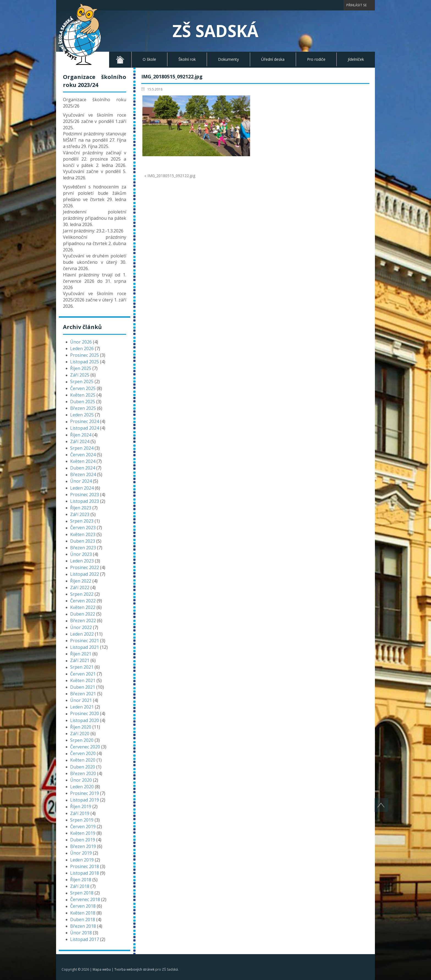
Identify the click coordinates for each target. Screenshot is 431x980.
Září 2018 (80, 886)
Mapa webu (102, 969)
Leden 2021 (82, 707)
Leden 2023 (82, 561)
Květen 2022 (83, 607)
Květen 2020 (83, 760)
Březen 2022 (83, 621)
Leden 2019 (82, 860)
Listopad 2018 (85, 873)
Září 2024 (80, 441)
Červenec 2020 (85, 747)
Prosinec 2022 (85, 567)
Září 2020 (80, 734)
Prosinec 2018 (85, 866)
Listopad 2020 (85, 720)
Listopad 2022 (85, 574)
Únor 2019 (81, 853)
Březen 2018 (83, 926)
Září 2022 (80, 588)
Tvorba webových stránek (134, 969)
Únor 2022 (81, 627)
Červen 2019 (83, 827)
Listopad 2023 (85, 501)
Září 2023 (80, 514)
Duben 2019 (83, 840)
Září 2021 (80, 660)
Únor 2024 (81, 481)
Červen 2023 (83, 528)
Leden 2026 (82, 348)
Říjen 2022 (81, 581)
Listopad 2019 (85, 800)
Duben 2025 (83, 402)
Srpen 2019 (82, 820)
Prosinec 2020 (85, 713)
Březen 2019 (83, 846)
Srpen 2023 (82, 521)
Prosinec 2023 (85, 495)
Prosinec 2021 (85, 641)
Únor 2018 (81, 933)
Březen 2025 (83, 408)
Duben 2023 (83, 541)
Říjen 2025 (81, 368)
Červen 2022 (83, 601)
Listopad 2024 (85, 428)
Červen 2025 (83, 388)
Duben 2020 (83, 767)
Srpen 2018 (82, 893)
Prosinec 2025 (85, 355)
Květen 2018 (83, 913)
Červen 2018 (83, 906)
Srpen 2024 (82, 448)
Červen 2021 (83, 674)
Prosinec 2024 (85, 421)
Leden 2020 (82, 787)
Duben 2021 (83, 687)
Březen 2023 (83, 548)
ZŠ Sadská (215, 31)
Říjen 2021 (81, 654)
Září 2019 (80, 813)
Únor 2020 (81, 780)
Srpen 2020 (82, 740)
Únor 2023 (81, 554)
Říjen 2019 (81, 806)
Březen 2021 (83, 694)
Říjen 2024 (81, 435)
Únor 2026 (81, 342)
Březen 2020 (83, 773)
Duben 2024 (83, 468)
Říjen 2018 (81, 880)
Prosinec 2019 (85, 793)
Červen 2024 (83, 455)
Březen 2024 (83, 474)
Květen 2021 (83, 680)
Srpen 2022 (82, 594)
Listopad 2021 (85, 647)
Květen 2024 (83, 461)
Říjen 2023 (81, 508)
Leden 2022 (82, 634)
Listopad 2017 (85, 939)
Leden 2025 (82, 415)
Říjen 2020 (81, 727)
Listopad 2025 (85, 362)
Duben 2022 (83, 614)
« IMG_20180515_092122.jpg (170, 176)
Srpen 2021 (82, 667)
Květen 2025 (83, 395)
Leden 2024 (82, 488)
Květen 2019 (83, 833)
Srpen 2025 (82, 381)
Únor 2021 (81, 700)
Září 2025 (80, 375)
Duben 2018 (83, 919)
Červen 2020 (83, 753)
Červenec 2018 (85, 899)
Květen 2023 (83, 534)
